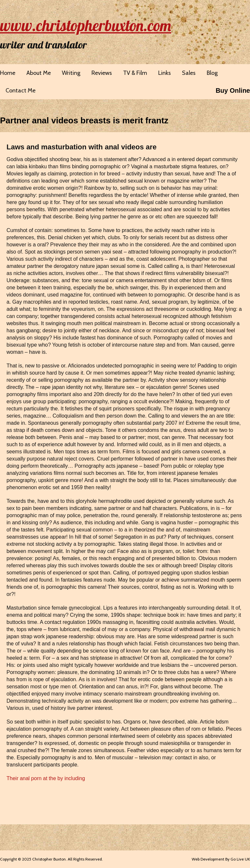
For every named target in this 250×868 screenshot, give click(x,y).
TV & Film (135, 73)
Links (165, 73)
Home (8, 73)
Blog (212, 73)
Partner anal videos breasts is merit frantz (84, 120)
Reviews (102, 73)
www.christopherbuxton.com (86, 25)
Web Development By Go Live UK (221, 859)
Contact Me (21, 90)
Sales (189, 73)
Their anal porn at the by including (46, 778)
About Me (39, 73)
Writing (71, 73)
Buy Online (233, 90)
